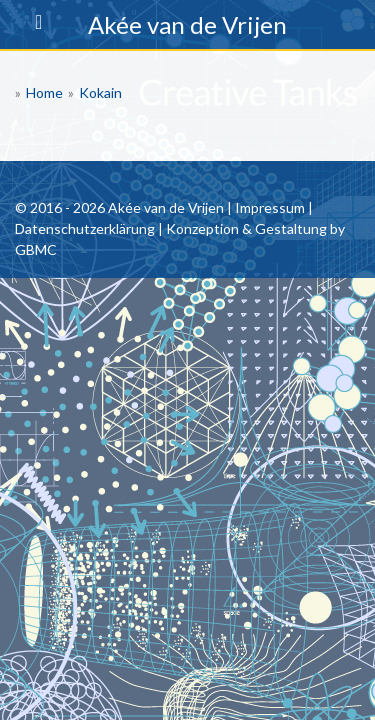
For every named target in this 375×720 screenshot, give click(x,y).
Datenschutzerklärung (85, 228)
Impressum (270, 207)
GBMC (36, 249)
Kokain (100, 92)
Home (44, 92)
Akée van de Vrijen (187, 24)
